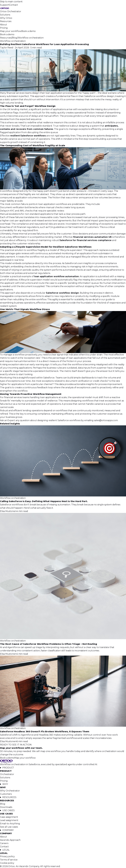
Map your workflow (11, 31)
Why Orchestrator (10, 791)
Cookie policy (7, 863)
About (3, 25)
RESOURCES (9, 797)
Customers (6, 794)
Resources (6, 21)
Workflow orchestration (31, 38)
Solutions (5, 15)
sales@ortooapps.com (106, 420)
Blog (15, 38)
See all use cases (9, 827)
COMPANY (8, 830)
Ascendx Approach (10, 840)
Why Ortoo (6, 18)
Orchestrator (7, 774)
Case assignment (9, 817)
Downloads (6, 807)
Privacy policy (7, 856)
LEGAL (6, 850)
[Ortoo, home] (63, 8)
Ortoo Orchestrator (11, 11)
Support (5, 5)
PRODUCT (8, 768)
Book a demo (28, 31)
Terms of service (9, 860)
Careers (4, 843)
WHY (5, 784)
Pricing (4, 28)
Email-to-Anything (10, 824)
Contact (13, 5)
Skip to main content (11, 2)
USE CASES (8, 810)
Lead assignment (9, 820)
